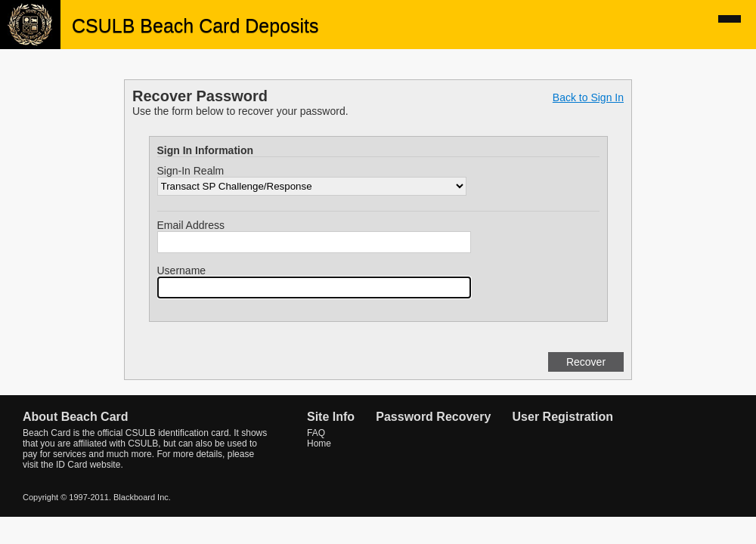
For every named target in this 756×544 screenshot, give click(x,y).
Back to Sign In (588, 97)
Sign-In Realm (191, 171)
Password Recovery (433, 417)
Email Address (191, 225)
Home (319, 444)
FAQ (316, 433)
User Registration (563, 417)
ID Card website (88, 465)
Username (182, 270)
